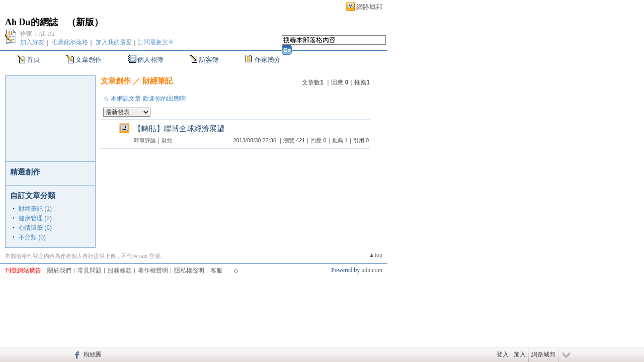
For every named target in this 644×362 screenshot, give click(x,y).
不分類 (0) (32, 237)
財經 (167, 140)
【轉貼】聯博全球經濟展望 (179, 128)
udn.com (372, 270)
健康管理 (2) (35, 218)
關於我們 (59, 270)
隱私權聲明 (189, 270)
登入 (503, 354)
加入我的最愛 (114, 42)
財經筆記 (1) (35, 209)
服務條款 (120, 270)
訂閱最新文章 (156, 42)
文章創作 (89, 60)
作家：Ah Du (37, 34)
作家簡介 (268, 60)
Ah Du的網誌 (31, 22)
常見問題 (90, 270)
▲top (376, 255)
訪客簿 (209, 60)
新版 (85, 22)
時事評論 (145, 140)
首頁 (33, 60)
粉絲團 (93, 354)
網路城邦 (369, 7)
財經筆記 (157, 81)
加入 (520, 354)
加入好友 (32, 42)
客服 (216, 270)
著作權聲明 (153, 270)
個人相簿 (150, 60)
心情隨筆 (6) (35, 228)
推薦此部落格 (70, 42)
